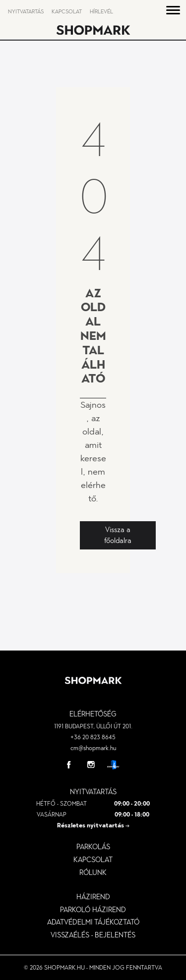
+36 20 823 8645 (93, 737)
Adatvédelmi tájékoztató (93, 922)
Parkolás (93, 847)
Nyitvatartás (26, 12)
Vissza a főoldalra (118, 535)
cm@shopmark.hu (93, 748)
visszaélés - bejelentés (93, 935)
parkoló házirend (93, 910)
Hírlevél (101, 12)
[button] (173, 12)
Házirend (93, 897)
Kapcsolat (67, 12)
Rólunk (93, 872)
